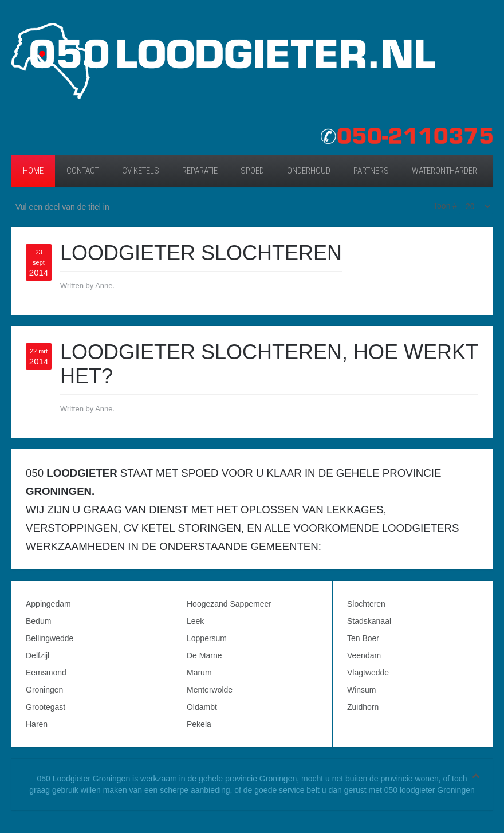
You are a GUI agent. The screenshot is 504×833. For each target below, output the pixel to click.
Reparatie (200, 171)
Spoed (252, 171)
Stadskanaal (369, 621)
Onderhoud (309, 171)
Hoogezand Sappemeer (229, 604)
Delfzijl (38, 655)
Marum (199, 673)
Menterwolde (210, 690)
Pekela (199, 724)
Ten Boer (363, 638)
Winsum (362, 690)
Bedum (38, 621)
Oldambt (202, 707)
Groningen (44, 690)
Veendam (364, 655)
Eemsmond (46, 673)
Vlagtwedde (368, 673)
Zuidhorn (363, 707)
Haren (37, 724)
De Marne (204, 655)
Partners (371, 171)
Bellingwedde (50, 638)
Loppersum (207, 638)
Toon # (445, 206)
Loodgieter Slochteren (201, 253)
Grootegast (46, 707)
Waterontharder (444, 171)
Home (33, 171)
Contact (83, 171)
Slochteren (366, 604)
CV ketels (141, 171)
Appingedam (48, 604)
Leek (195, 621)
